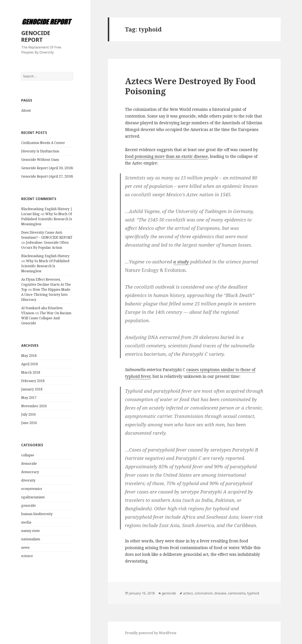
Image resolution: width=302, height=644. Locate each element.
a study (181, 262)
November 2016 (34, 406)
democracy (30, 472)
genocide (29, 505)
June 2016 (29, 423)
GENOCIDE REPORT (36, 36)
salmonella (237, 593)
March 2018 (31, 372)
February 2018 (33, 381)
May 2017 (29, 398)
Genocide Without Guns (40, 160)
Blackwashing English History (45, 256)
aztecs (188, 593)
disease (220, 593)
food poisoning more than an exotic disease (166, 156)
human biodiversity (37, 514)
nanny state (31, 531)
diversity (28, 480)
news (25, 547)
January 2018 (32, 389)
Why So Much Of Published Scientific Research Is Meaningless (47, 219)
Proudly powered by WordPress (151, 633)
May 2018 (29, 356)
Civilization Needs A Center (43, 143)
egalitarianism (33, 497)
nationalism (31, 539)
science (27, 556)
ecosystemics (32, 489)
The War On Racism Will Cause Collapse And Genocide (46, 318)
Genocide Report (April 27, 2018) (47, 176)
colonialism (204, 593)
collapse (28, 455)
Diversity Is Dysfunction (40, 151)
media (26, 522)
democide (29, 463)
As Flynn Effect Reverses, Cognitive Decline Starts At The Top (46, 284)
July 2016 (29, 414)
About (26, 110)
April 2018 (29, 364)
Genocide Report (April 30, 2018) (47, 168)
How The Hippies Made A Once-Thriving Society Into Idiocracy (46, 295)
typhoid (253, 593)
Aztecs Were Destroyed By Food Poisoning (190, 86)
